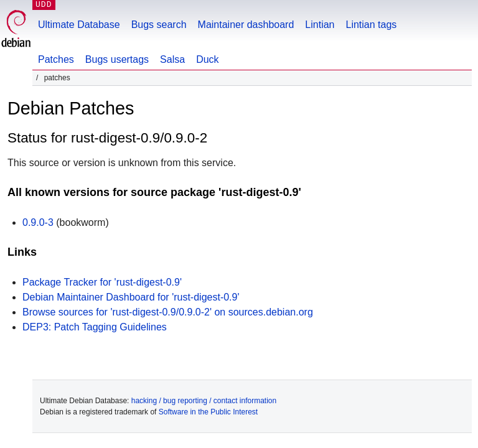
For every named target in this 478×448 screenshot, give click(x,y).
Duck (207, 59)
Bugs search (159, 25)
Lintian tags (371, 25)
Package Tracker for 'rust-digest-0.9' (102, 282)
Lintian (320, 25)
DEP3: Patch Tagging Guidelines (95, 327)
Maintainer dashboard (246, 25)
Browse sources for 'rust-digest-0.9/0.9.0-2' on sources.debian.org (168, 312)
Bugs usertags (117, 59)
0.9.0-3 (38, 222)
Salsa (172, 59)
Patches (56, 59)
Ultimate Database (79, 25)
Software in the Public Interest (208, 412)
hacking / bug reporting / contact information (204, 401)
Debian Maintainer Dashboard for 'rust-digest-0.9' (131, 297)
